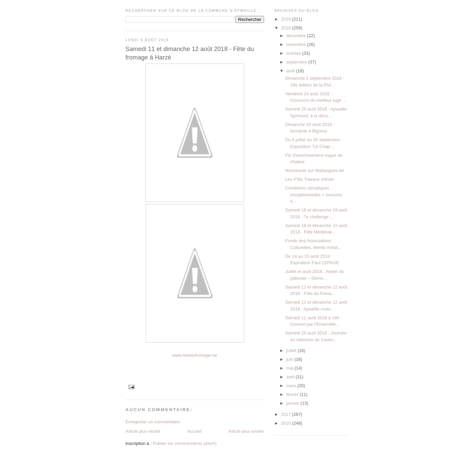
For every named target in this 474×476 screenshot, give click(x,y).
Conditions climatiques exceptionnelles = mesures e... (314, 195)
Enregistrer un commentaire (152, 422)
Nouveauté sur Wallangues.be (314, 170)
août (291, 71)
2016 (287, 423)
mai (291, 368)
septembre (297, 62)
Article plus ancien (246, 431)
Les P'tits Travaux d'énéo (309, 179)
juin (290, 359)
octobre (294, 53)
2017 (287, 414)
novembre (297, 44)
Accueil (194, 431)
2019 (287, 19)
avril (291, 377)
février (293, 394)
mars (292, 386)
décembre (297, 36)
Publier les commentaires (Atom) (185, 443)
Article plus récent (143, 431)
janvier (293, 403)
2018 (287, 28)
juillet (292, 350)
